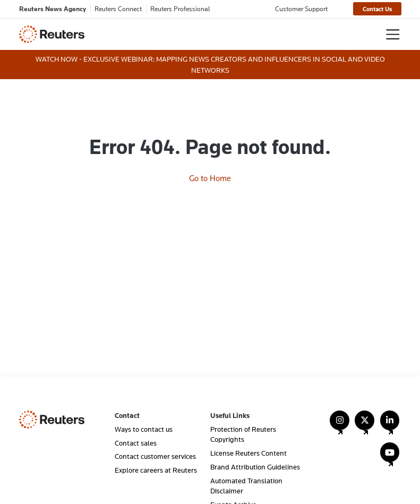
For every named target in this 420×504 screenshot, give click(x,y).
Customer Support (301, 8)
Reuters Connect (118, 8)
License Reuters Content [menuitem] (248, 453)
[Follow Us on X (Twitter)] (365, 425)
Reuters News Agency (53, 8)
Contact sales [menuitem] (136, 443)
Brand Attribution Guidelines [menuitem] (255, 467)
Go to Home (210, 178)
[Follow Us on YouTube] (390, 457)
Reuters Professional (180, 8)
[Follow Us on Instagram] (340, 425)
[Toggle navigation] (393, 34)
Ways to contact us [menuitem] (144, 429)
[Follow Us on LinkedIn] (390, 425)
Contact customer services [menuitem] (155, 456)
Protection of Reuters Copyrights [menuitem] (243, 434)
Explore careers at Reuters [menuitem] (156, 470)
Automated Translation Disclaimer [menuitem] (246, 486)
